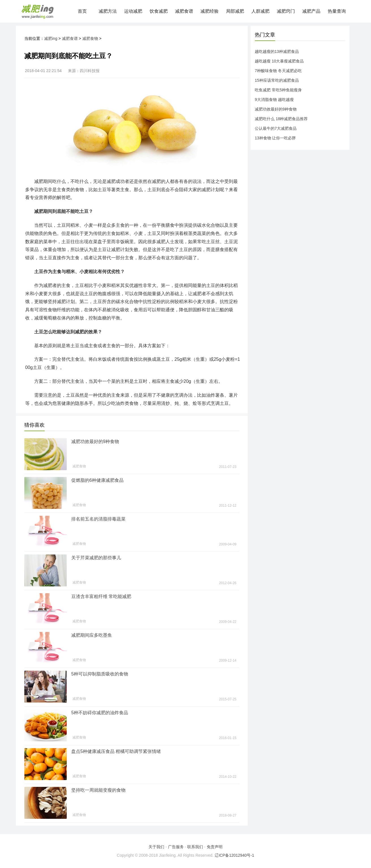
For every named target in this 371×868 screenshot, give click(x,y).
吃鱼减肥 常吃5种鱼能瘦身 (278, 90)
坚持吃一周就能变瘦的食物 (98, 790)
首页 (82, 11)
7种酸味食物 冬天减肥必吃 (278, 71)
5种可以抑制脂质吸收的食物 (100, 674)
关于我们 (156, 847)
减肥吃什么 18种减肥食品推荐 (281, 119)
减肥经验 (210, 11)
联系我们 (195, 847)
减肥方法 (108, 11)
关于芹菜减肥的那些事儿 (96, 558)
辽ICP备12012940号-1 (234, 855)
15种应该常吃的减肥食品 (277, 80)
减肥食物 (90, 38)
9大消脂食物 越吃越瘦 (274, 100)
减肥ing (51, 38)
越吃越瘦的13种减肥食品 (277, 51)
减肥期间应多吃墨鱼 (92, 635)
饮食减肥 (159, 11)
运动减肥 (133, 11)
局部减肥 (235, 11)
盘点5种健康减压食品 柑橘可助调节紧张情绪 (116, 751)
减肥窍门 (286, 11)
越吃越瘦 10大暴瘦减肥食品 (279, 61)
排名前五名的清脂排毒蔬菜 (98, 519)
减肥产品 (311, 11)
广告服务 (176, 847)
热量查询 (337, 11)
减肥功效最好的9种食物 (95, 441)
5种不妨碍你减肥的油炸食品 (100, 713)
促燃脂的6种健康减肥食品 (97, 480)
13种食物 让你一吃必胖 (275, 138)
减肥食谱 (184, 11)
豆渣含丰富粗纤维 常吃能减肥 (101, 596)
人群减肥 (260, 11)
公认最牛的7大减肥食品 (276, 128)
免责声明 (215, 847)
